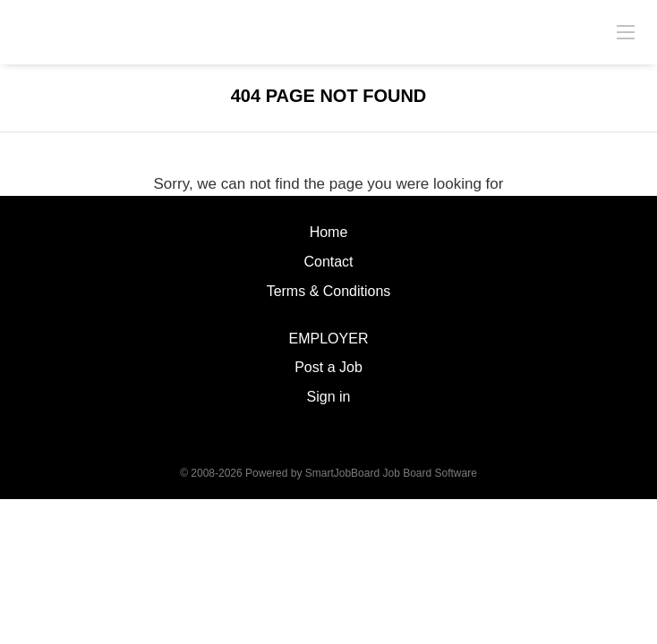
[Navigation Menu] (626, 31)
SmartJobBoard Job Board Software (391, 473)
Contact (328, 262)
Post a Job (328, 367)
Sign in (329, 397)
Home (329, 232)
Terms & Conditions (329, 291)
